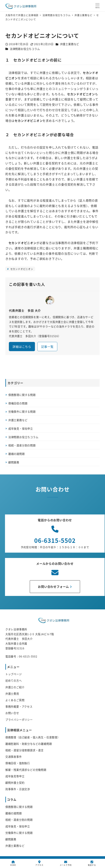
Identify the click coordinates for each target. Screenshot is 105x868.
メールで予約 (66, 863)
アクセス (39, 863)
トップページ (14, 674)
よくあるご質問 (15, 700)
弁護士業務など (70, 44)
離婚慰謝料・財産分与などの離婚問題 (29, 744)
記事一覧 (47, 347)
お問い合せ (12, 713)
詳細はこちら (22, 347)
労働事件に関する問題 (22, 412)
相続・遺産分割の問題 (22, 445)
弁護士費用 (12, 694)
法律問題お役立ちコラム (25, 49)
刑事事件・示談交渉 (18, 789)
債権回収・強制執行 (18, 763)
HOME (13, 863)
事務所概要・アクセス (19, 707)
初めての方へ (14, 681)
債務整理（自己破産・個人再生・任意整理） (33, 737)
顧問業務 (14, 462)
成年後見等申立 (15, 776)
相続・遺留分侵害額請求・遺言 (24, 750)
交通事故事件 (14, 757)
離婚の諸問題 (17, 454)
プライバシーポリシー (19, 720)
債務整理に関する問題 (22, 395)
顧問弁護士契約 (15, 783)
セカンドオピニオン (21, 269)
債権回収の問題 (18, 403)
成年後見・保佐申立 (21, 429)
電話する (92, 863)
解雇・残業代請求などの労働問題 (26, 770)
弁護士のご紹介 (15, 687)
